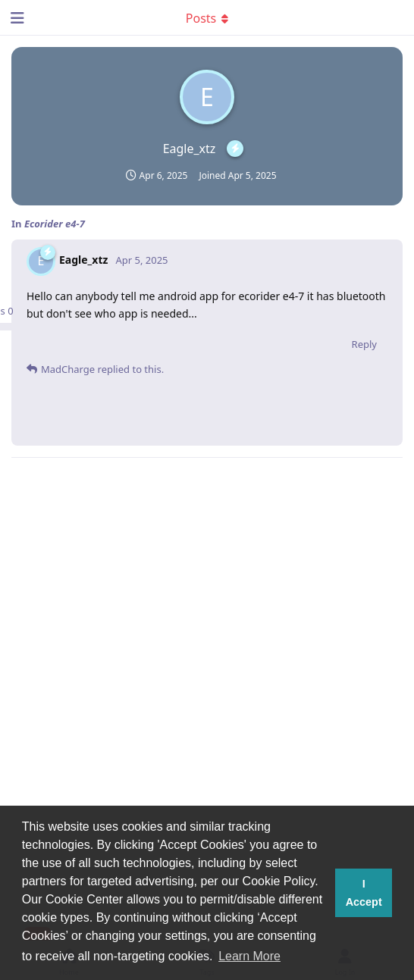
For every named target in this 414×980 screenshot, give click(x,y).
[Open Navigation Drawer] (15, 17)
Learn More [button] (249, 956)
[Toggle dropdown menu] (207, 17)
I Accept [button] (364, 893)
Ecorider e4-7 (55, 224)
